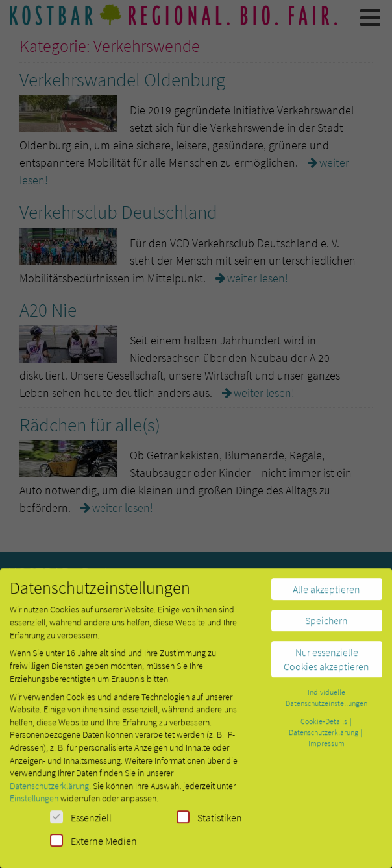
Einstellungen (34, 804)
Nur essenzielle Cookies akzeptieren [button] (326, 665)
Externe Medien (93, 846)
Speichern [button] (326, 627)
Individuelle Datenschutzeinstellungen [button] (326, 704)
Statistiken (209, 823)
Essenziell (81, 823)
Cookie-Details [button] (325, 727)
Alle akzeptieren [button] (326, 595)
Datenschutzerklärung (49, 791)
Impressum (326, 749)
